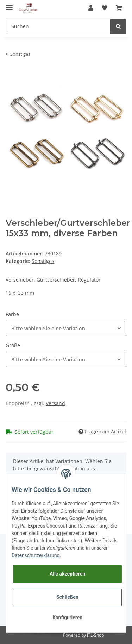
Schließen (67, 597)
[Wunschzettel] (105, 8)
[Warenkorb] (119, 8)
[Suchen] (58, 26)
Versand (55, 403)
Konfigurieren (67, 618)
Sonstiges (43, 261)
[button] (91, 8)
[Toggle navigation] (9, 4)
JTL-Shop (95, 635)
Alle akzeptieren (67, 574)
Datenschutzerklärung (36, 555)
